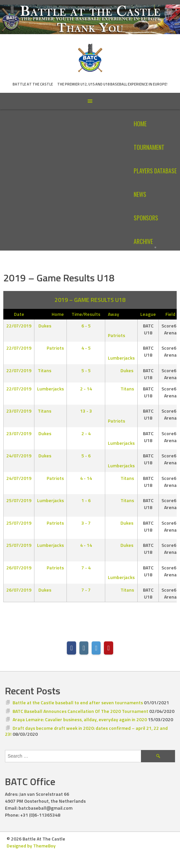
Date (19, 314)
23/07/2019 (19, 411)
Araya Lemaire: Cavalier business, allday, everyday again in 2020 (80, 719)
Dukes (50, 326)
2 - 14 (86, 389)
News (140, 194)
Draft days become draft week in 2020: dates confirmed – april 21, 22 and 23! (86, 731)
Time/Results (86, 314)
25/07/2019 (19, 500)
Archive (143, 241)
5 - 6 (86, 456)
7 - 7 (86, 590)
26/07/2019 (19, 568)
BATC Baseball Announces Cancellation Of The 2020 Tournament (80, 711)
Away (113, 314)
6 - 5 (86, 326)
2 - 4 (86, 433)
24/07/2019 (19, 456)
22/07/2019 (19, 326)
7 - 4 (86, 568)
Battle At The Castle (33, 84)
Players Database (155, 171)
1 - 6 (86, 500)
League (148, 314)
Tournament (149, 147)
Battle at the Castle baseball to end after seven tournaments (78, 702)
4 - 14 (86, 478)
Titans (50, 370)
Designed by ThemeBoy (31, 846)
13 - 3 (86, 411)
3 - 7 (86, 523)
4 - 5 (86, 348)
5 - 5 (86, 370)
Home (140, 124)
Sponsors (146, 218)
